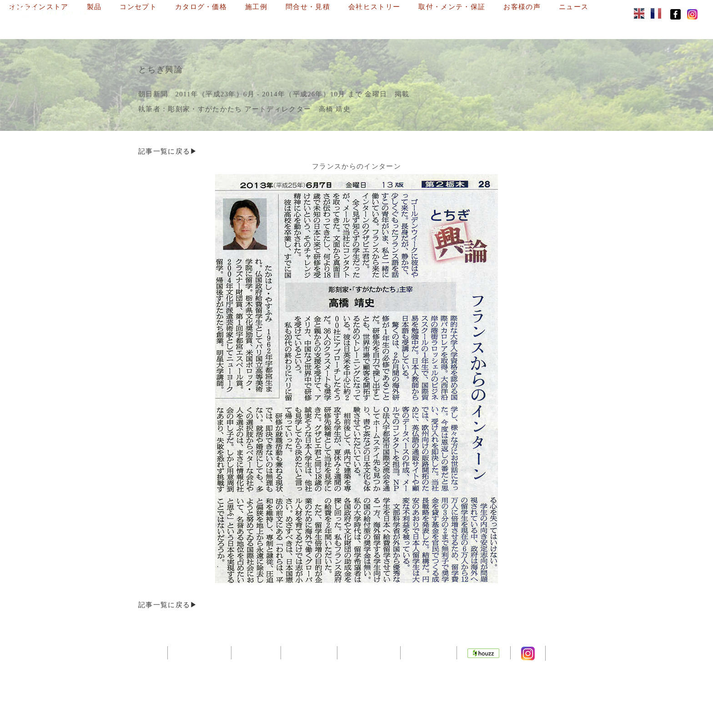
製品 (237, 12)
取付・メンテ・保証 (185, 26)
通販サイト (430, 652)
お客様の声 (256, 26)
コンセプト (281, 12)
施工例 (399, 12)
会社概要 (252, 652)
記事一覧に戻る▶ (168, 151)
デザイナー (307, 652)
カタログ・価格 (343, 12)
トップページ (194, 652)
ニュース (307, 26)
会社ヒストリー (517, 12)
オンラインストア (182, 12)
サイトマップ (369, 652)
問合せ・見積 (451, 12)
